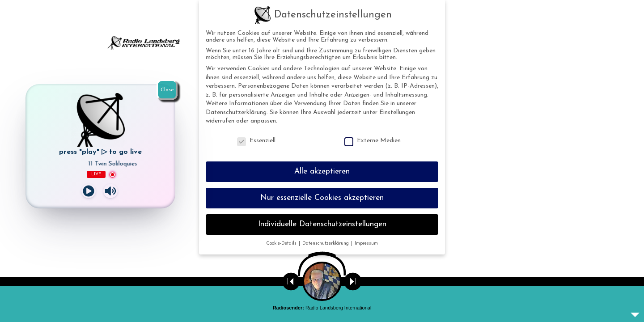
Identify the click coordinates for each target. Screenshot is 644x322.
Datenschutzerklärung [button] (326, 244)
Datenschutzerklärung (236, 112)
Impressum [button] (366, 244)
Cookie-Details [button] (282, 244)
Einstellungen (397, 112)
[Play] (89, 191)
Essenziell (256, 141)
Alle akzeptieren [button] (322, 172)
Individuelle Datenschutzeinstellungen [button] (322, 224)
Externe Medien (373, 141)
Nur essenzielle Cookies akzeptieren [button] (322, 198)
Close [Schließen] (167, 90)
